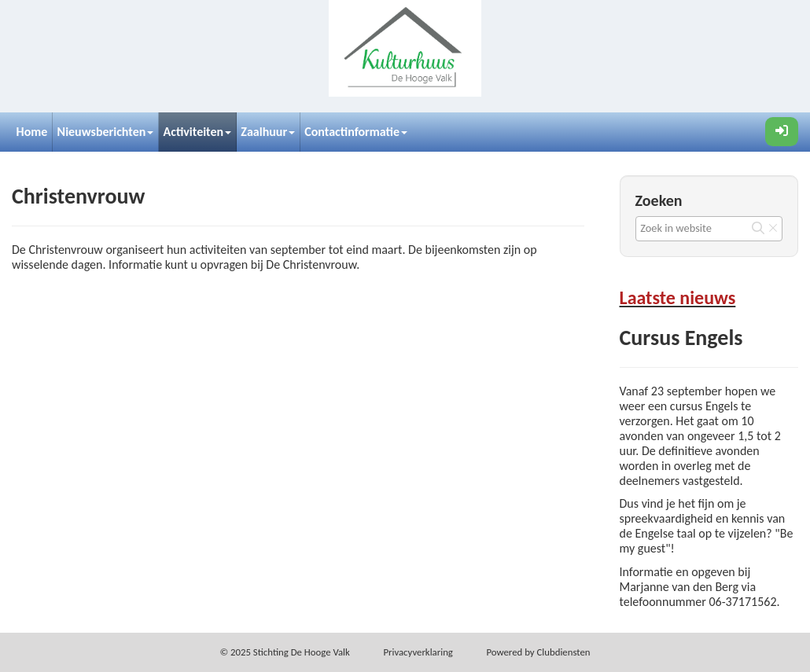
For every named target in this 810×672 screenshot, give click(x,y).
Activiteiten (198, 132)
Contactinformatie (356, 132)
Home (32, 132)
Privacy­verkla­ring (418, 652)
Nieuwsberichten (106, 132)
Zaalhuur (268, 132)
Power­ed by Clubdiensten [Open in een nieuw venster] (538, 652)
